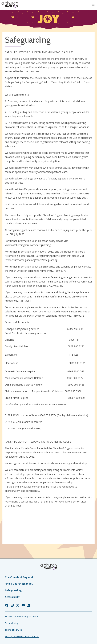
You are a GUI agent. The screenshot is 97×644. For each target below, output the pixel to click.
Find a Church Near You (19, 584)
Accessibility (12, 597)
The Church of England (19, 577)
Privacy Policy (11, 623)
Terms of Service (13, 630)
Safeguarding (13, 590)
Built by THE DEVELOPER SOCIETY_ (22, 636)
